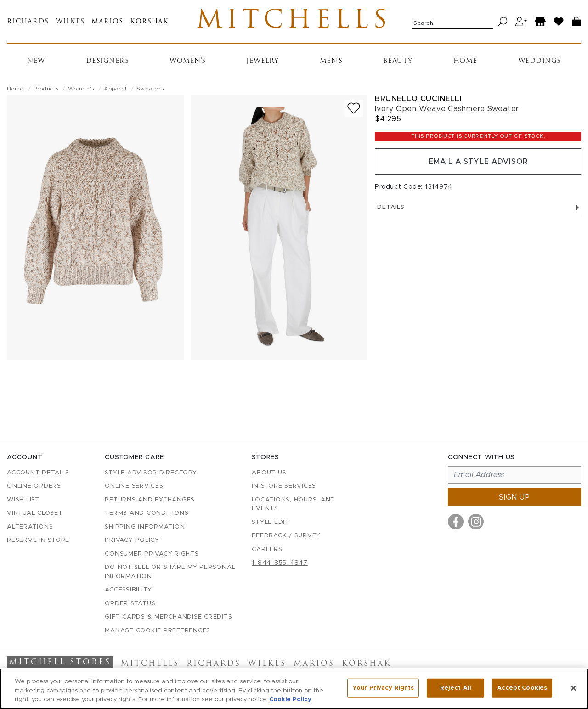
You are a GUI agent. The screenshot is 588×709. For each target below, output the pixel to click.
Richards (28, 22)
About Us (269, 473)
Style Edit (271, 522)
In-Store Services (284, 486)
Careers (267, 549)
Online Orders (34, 486)
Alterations (30, 527)
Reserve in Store (38, 540)
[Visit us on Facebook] (456, 522)
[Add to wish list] (354, 108)
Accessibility (128, 590)
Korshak (149, 22)
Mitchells (294, 22)
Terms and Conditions (147, 513)
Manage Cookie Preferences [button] (158, 631)
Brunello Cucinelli (418, 98)
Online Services (134, 486)
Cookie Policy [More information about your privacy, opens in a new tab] (290, 700)
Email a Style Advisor (478, 162)
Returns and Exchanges (150, 500)
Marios (107, 22)
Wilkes (70, 22)
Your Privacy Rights (383, 688)
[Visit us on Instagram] (476, 522)
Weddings (540, 61)
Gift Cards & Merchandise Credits (168, 617)
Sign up (514, 497)
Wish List (23, 500)
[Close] (573, 688)
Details (478, 207)
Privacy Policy (132, 540)
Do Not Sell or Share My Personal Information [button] (170, 572)
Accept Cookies (522, 688)
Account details (38, 473)
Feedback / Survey (286, 536)
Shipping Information (145, 527)
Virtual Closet (35, 513)
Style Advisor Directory (151, 473)
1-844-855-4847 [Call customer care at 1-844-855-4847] (280, 563)
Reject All (456, 688)
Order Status (130, 604)
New (36, 61)
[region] (294, 689)
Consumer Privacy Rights (152, 554)
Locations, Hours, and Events (294, 504)
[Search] (503, 22)
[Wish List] (559, 22)
